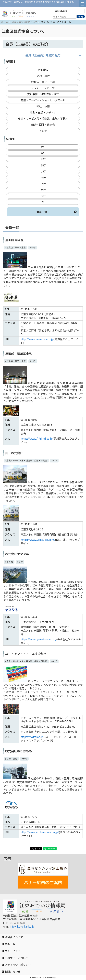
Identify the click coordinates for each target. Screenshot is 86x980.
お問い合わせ (11, 972)
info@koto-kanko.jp (22, 926)
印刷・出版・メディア (43, 112)
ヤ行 (43, 190)
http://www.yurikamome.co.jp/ (40, 832)
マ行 (43, 184)
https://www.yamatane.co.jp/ (38, 639)
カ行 (43, 153)
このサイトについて (15, 958)
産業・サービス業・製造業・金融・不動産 (43, 118)
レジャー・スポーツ (43, 88)
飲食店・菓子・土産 (43, 82)
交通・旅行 (43, 76)
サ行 (43, 159)
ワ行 (43, 202)
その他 (43, 131)
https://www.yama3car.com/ (38, 540)
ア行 (43, 147)
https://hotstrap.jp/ (32, 737)
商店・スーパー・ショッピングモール (43, 100)
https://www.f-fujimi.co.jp (37, 438)
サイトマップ (11, 951)
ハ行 (43, 178)
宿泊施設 (43, 70)
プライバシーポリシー (16, 965)
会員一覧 (57, 212)
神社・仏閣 (43, 106)
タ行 (43, 165)
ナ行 (43, 171)
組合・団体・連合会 (43, 124)
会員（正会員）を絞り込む (43, 55)
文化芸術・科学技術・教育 (43, 94)
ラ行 (43, 196)
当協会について (12, 937)
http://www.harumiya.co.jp (37, 339)
